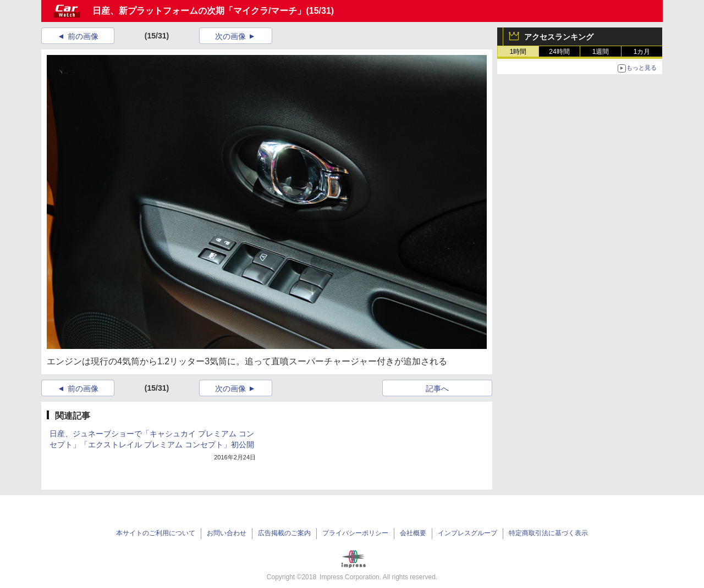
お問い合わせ (227, 533)
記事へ (437, 389)
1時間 (518, 52)
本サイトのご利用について (156, 533)
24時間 (559, 52)
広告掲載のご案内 (284, 533)
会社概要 (413, 533)
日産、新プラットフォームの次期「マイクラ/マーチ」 (199, 11)
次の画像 (230, 36)
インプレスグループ (468, 533)
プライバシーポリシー (355, 533)
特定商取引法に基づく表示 (548, 533)
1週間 (601, 52)
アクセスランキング (559, 37)
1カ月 (642, 52)
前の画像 (83, 36)
